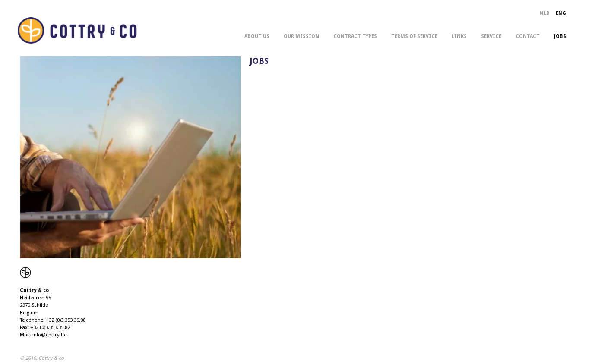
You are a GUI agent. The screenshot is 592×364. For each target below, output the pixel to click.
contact (528, 36)
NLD (545, 13)
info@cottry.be (49, 335)
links (459, 36)
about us (257, 36)
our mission (301, 36)
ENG (561, 13)
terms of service (414, 36)
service (491, 36)
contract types (355, 36)
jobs (560, 36)
